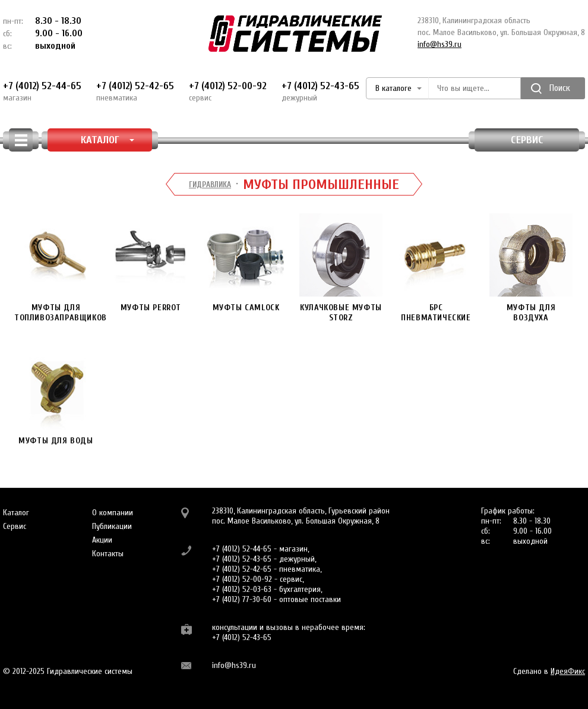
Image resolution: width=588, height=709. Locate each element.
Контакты (108, 554)
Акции (102, 540)
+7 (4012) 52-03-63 (242, 589)
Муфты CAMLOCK (246, 263)
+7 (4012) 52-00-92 (228, 92)
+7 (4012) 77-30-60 (242, 599)
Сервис (527, 140)
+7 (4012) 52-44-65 (42, 92)
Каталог (16, 513)
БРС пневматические (436, 268)
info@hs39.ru (440, 44)
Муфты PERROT (151, 263)
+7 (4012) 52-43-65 (320, 92)
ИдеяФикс (568, 671)
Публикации (112, 526)
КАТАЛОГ (108, 140)
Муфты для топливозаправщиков (61, 268)
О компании (113, 513)
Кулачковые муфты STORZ (341, 268)
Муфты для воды (56, 396)
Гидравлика (210, 185)
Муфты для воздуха (531, 268)
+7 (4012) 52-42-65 (135, 92)
